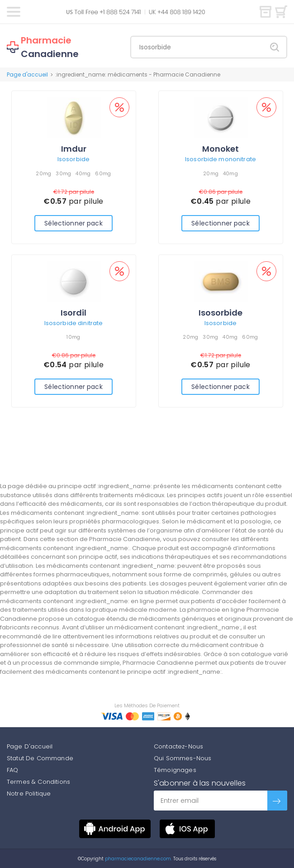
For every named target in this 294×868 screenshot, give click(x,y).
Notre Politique (29, 794)
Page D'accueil (30, 746)
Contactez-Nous (178, 746)
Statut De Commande (40, 758)
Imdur (74, 149)
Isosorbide (73, 159)
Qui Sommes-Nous (183, 758)
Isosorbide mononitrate (220, 159)
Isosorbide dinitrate (74, 323)
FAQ (12, 770)
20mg (43, 173)
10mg (73, 337)
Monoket (220, 149)
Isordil (73, 313)
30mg (63, 173)
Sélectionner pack (73, 223)
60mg (103, 173)
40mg (83, 173)
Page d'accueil (27, 74)
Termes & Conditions (38, 782)
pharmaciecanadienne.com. (138, 859)
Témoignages (175, 770)
